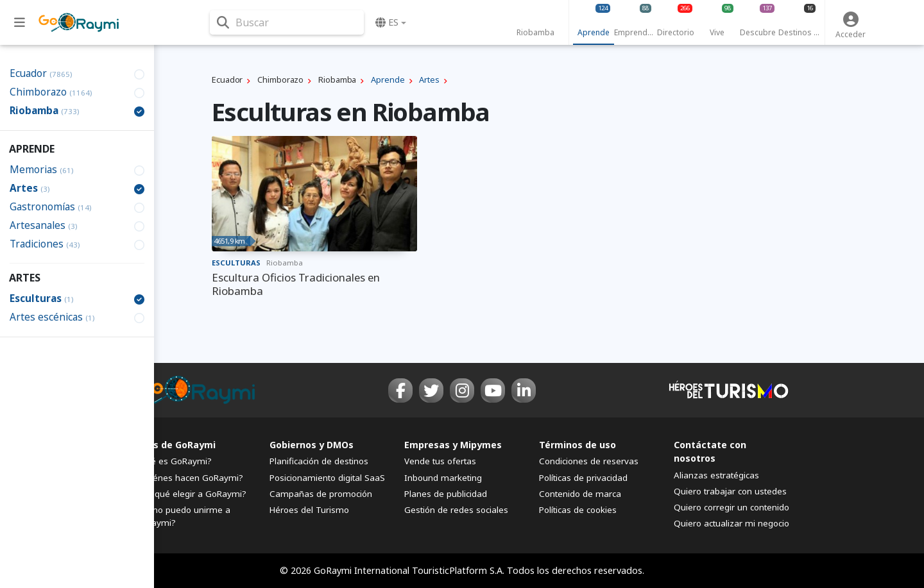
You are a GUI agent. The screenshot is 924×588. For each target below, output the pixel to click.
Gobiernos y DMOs (312, 445)
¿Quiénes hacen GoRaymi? (189, 478)
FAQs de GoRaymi (175, 445)
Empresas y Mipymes (453, 445)
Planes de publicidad (446, 494)
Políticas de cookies (578, 510)
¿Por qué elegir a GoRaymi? (191, 494)
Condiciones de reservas (589, 461)
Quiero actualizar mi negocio (732, 523)
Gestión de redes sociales (456, 510)
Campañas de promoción (321, 494)
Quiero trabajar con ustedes (730, 491)
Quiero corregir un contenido (732, 507)
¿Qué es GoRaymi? (173, 461)
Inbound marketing (443, 478)
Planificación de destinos (319, 461)
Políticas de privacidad (583, 478)
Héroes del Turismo (309, 510)
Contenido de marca (580, 494)
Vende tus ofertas (440, 461)
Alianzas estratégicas (716, 475)
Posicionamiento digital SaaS (327, 478)
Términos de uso (577, 445)
